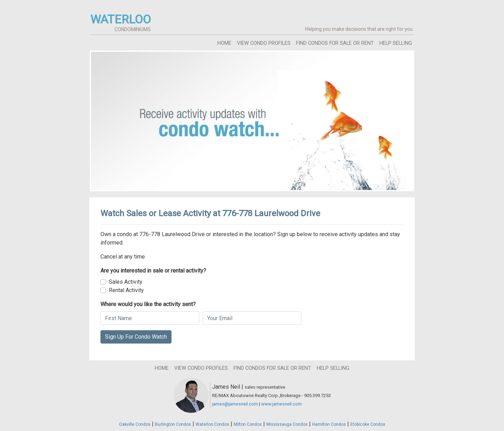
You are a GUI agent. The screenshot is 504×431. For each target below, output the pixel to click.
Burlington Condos (173, 424)
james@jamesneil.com (235, 404)
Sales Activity (126, 282)
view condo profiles (264, 43)
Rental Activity (126, 290)
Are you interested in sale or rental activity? (153, 271)
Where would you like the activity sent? (148, 304)
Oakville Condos (135, 424)
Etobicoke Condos (368, 424)
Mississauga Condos (287, 424)
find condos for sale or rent (335, 43)
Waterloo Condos (212, 424)
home (224, 43)
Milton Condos (248, 424)
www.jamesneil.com (281, 404)
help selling (396, 43)
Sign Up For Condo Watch (136, 337)
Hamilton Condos (329, 424)
